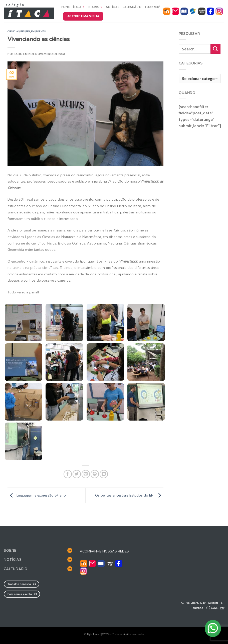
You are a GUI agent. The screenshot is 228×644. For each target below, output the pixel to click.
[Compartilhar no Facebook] (68, 474)
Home (65, 7)
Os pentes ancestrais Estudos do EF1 (129, 495)
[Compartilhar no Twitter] (77, 474)
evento (41, 31)
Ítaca (79, 7)
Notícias (112, 7)
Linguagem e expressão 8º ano (37, 495)
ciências (14, 31)
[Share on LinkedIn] (104, 474)
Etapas (95, 7)
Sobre (10, 550)
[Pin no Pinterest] (95, 474)
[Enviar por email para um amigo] (86, 474)
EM (33, 31)
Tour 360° (152, 7)
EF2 (28, 31)
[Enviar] (215, 49)
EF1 (23, 31)
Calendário (132, 7)
